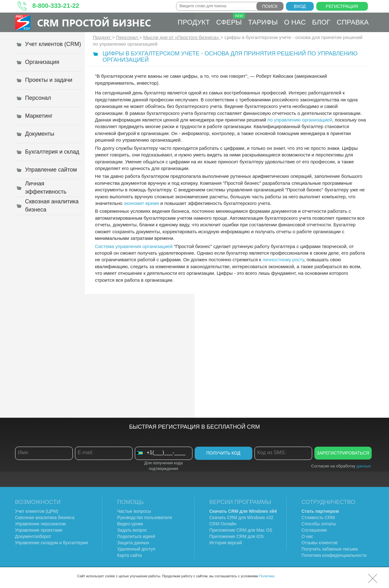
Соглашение (314, 530)
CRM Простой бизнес (94, 23)
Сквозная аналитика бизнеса (45, 517)
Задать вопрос (132, 530)
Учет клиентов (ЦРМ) (37, 511)
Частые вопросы (134, 511)
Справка (353, 22)
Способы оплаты (319, 524)
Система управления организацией (134, 246)
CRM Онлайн (223, 524)
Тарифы (263, 22)
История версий (226, 543)
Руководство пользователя (145, 517)
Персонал (128, 37)
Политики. (267, 576)
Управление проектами (39, 530)
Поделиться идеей (136, 536)
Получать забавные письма (330, 549)
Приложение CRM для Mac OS (241, 530)
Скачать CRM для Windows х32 (241, 517)
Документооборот (33, 536)
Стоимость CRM (318, 517)
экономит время (141, 203)
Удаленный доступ (136, 549)
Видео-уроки (130, 524)
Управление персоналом (40, 524)
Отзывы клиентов (319, 543)
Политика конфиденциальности (334, 555)
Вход (300, 6)
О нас (295, 22)
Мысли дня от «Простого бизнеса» (182, 37)
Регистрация (342, 6)
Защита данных (133, 543)
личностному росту (283, 260)
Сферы (230, 20)
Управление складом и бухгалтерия (52, 543)
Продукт (194, 22)
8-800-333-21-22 (56, 6)
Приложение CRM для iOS (237, 536)
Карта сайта (129, 555)
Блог (321, 22)
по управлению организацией (300, 120)
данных (364, 466)
